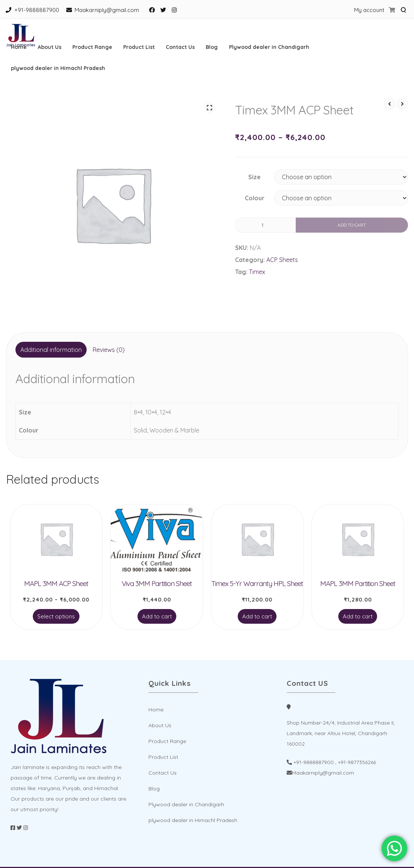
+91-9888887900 (37, 10)
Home (19, 47)
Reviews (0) (109, 350)
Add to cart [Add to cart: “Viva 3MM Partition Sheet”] (157, 616)
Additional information (51, 350)
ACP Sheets (282, 260)
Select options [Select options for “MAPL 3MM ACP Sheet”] (56, 616)
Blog (212, 47)
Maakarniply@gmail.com (107, 10)
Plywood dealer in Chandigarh (269, 47)
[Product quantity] (265, 225)
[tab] (51, 350)
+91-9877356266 (357, 762)
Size (254, 177)
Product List (139, 47)
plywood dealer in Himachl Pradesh (58, 68)
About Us (50, 47)
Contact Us (180, 47)
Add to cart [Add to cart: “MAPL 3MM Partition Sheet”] (358, 616)
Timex (257, 272)
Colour (255, 198)
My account (369, 10)
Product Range (92, 47)
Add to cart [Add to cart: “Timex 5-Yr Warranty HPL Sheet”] (257, 616)
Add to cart (352, 225)
